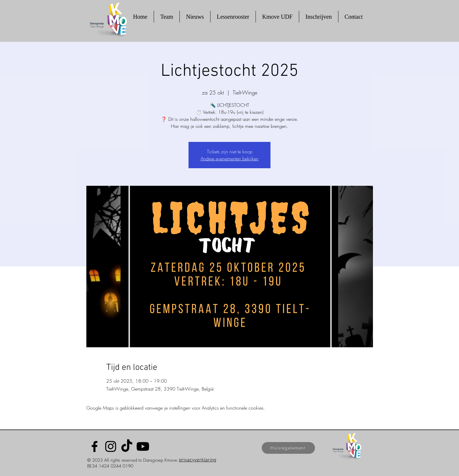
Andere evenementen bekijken (229, 159)
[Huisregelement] (288, 448)
